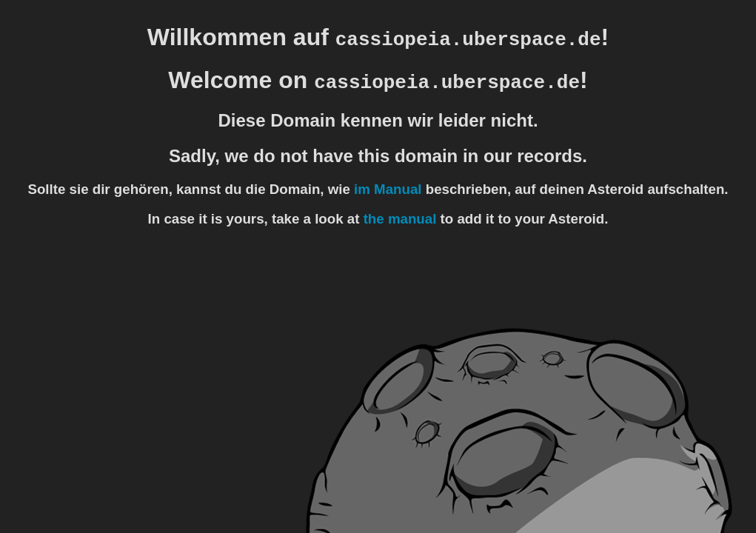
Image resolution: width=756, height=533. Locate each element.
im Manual (388, 189)
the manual (400, 219)
